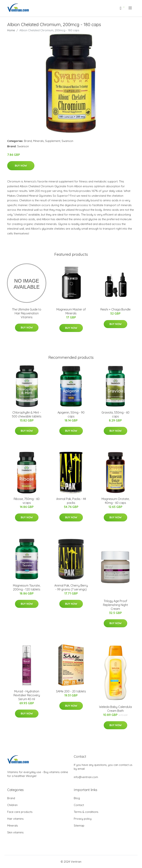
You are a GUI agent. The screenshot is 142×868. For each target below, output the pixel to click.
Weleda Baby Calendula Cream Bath (115, 709)
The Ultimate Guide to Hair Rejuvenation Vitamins (27, 313)
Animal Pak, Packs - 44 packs (71, 501)
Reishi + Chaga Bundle (115, 309)
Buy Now (21, 166)
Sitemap (79, 826)
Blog (77, 798)
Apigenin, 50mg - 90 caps (71, 414)
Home (11, 30)
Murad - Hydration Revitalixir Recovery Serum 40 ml (27, 695)
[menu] (130, 8)
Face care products (20, 812)
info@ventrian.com (86, 777)
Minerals (38, 141)
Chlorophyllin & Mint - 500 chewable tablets (27, 414)
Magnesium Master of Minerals (71, 311)
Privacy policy (83, 819)
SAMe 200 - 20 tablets (71, 691)
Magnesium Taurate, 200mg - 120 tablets (27, 587)
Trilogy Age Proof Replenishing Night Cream (115, 605)
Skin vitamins (15, 832)
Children (12, 805)
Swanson (67, 141)
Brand (28, 141)
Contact (79, 805)
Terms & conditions (86, 812)
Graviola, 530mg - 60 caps (115, 414)
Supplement (53, 141)
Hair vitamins (15, 819)
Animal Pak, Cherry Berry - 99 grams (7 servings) (71, 587)
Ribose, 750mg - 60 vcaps (27, 501)
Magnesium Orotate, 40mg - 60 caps (115, 501)
